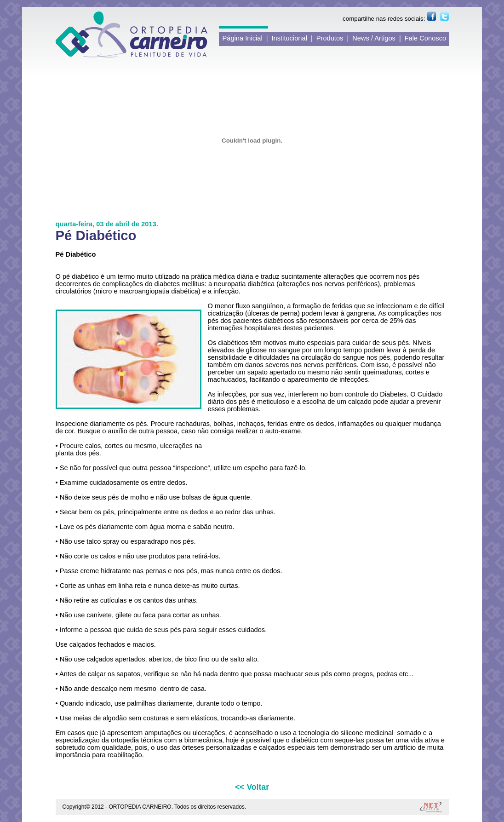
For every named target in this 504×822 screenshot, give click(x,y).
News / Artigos (374, 38)
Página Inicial (243, 38)
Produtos (330, 38)
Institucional (289, 38)
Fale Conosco (425, 38)
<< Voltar (252, 787)
